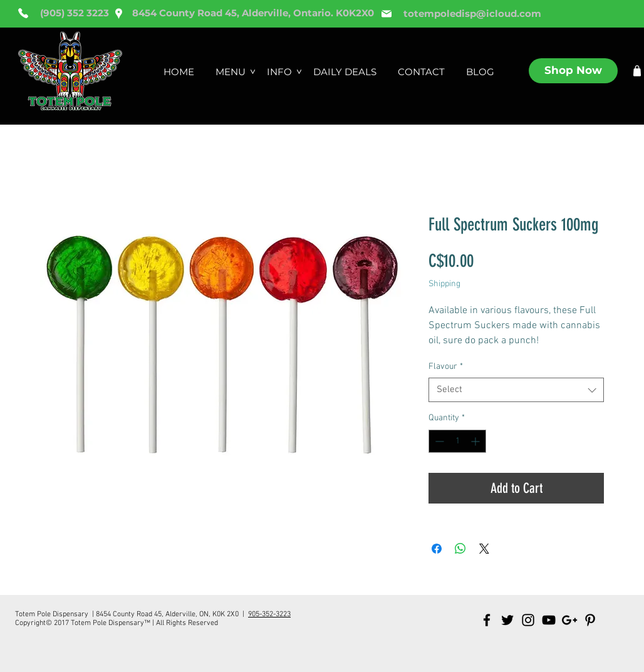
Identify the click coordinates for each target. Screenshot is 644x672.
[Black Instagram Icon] (528, 620)
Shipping (444, 284)
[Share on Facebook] (437, 549)
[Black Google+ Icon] (569, 620)
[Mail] (387, 14)
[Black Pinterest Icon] (590, 620)
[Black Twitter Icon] (507, 620)
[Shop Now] (573, 71)
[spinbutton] (457, 441)
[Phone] (23, 13)
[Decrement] (438, 441)
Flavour (446, 367)
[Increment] (476, 441)
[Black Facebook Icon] (487, 620)
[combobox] (516, 390)
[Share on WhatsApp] (460, 549)
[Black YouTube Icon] (549, 620)
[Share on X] (484, 549)
